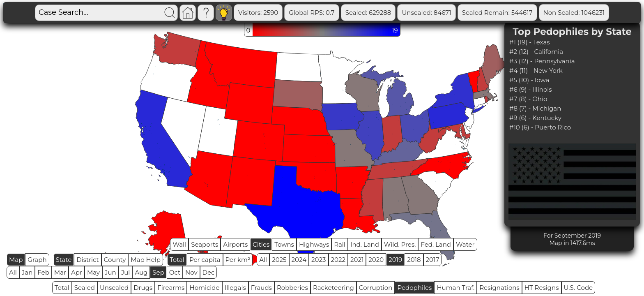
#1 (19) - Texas (530, 42)
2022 (338, 260)
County (115, 260)
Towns (284, 244)
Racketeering (333, 288)
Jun (110, 272)
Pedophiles (414, 288)
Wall (179, 244)
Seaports (205, 244)
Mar (60, 272)
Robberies (292, 288)
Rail (340, 244)
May (93, 272)
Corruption (376, 288)
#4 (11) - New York (536, 71)
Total (177, 260)
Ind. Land (365, 244)
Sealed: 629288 (368, 13)
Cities (261, 244)
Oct (175, 272)
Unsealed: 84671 (426, 13)
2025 (279, 260)
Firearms (171, 288)
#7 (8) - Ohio (528, 99)
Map (16, 260)
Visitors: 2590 (258, 13)
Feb (43, 272)
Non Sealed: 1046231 (574, 13)
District (87, 260)
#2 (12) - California (536, 52)
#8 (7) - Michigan (535, 108)
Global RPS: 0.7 (312, 13)
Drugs (143, 288)
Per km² (238, 260)
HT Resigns (542, 288)
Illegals (235, 288)
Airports (235, 244)
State (64, 260)
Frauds (261, 288)
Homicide (204, 288)
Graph (37, 260)
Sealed (85, 288)
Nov (191, 272)
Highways (314, 244)
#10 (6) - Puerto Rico (540, 127)
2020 (376, 260)
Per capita (205, 260)
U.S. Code (578, 288)
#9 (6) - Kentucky (535, 118)
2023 (319, 260)
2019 (395, 260)
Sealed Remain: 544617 (497, 13)
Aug (141, 272)
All (263, 260)
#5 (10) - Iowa (529, 80)
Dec (209, 272)
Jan (27, 272)
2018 (414, 260)
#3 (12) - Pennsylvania (542, 61)
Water (465, 244)
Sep (158, 272)
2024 (299, 260)
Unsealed (114, 288)
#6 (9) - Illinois (531, 89)
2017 (433, 260)
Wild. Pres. (400, 244)
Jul (126, 272)
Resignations (499, 288)
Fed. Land (436, 244)
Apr (77, 272)
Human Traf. (455, 288)
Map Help (146, 260)
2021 (357, 260)
